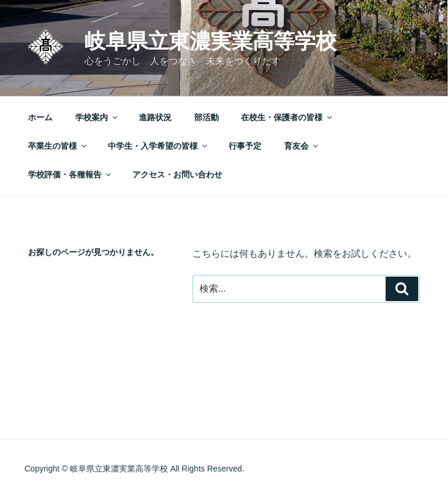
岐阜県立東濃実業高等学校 (211, 41)
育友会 (302, 146)
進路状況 (155, 117)
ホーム (40, 117)
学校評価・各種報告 (70, 174)
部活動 (206, 117)
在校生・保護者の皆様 (287, 117)
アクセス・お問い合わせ (177, 174)
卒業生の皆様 (58, 146)
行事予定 (245, 146)
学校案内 (97, 117)
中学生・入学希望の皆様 (158, 146)
